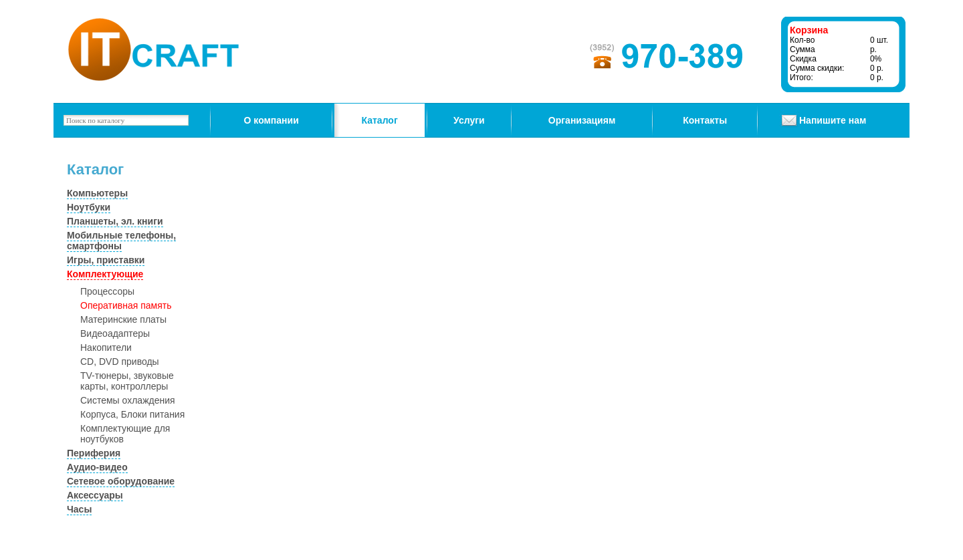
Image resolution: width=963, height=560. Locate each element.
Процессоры (107, 291)
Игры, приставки (106, 260)
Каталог (380, 120)
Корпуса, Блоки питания (132, 414)
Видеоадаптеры (115, 333)
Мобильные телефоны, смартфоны (121, 241)
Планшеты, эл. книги (115, 221)
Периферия (94, 453)
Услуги (469, 120)
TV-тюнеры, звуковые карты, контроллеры (127, 381)
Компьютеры (97, 193)
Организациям (582, 120)
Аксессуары (95, 495)
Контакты (705, 120)
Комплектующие (105, 274)
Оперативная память (126, 305)
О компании (272, 120)
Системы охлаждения (128, 400)
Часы (79, 509)
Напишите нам (833, 120)
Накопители (106, 347)
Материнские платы (123, 319)
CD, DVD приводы (120, 362)
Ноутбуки (89, 207)
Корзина (809, 30)
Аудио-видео (97, 467)
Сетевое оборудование (121, 481)
